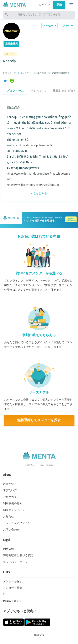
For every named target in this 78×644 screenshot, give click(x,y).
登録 (59, 5)
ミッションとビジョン (17, 523)
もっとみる (39, 194)
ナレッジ (38, 91)
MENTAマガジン (12, 601)
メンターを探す (13, 581)
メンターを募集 (13, 588)
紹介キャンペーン (14, 510)
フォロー (68, 26)
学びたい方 (10, 490)
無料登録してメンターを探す (39, 420)
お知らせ (9, 517)
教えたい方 (10, 484)
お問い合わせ (11, 530)
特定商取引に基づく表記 (18, 555)
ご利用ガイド (11, 497)
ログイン (45, 5)
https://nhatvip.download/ (35, 145)
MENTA (40, 635)
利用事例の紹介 (13, 503)
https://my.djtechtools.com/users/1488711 (33, 185)
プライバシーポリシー (17, 562)
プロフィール (15, 91)
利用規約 (9, 549)
